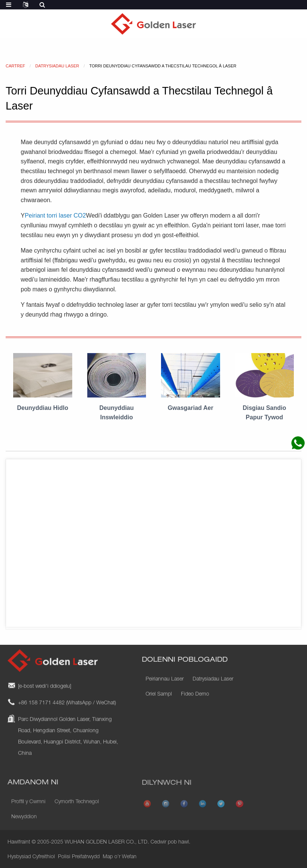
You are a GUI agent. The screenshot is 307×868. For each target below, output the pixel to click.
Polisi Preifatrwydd (79, 857)
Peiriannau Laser (165, 688)
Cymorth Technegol (77, 813)
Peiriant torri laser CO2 (55, 215)
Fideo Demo (195, 703)
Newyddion (24, 828)
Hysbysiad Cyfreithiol (31, 857)
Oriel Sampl (159, 703)
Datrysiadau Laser (213, 688)
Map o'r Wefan (120, 857)
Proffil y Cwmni (28, 813)
